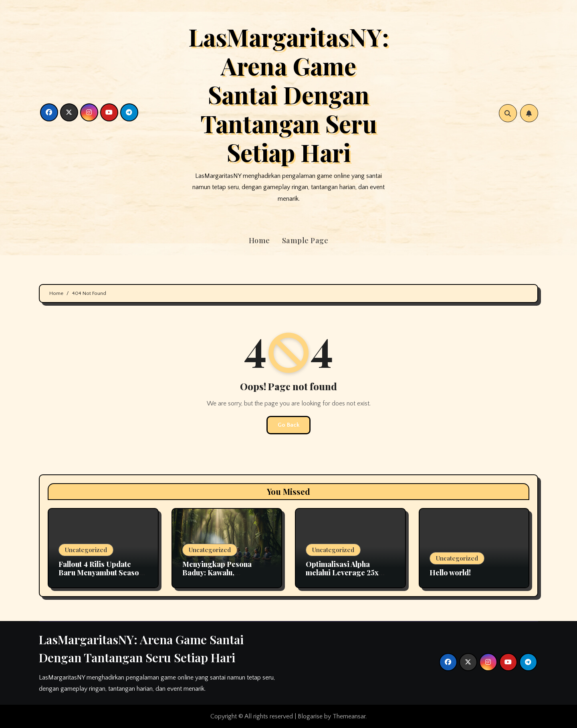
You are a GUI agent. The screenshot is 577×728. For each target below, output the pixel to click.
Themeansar (349, 716)
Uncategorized (86, 550)
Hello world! (450, 573)
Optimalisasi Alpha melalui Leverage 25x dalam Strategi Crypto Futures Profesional (344, 577)
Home (259, 240)
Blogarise (310, 716)
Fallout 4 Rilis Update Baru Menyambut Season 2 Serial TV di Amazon (101, 573)
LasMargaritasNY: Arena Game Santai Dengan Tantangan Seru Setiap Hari (289, 94)
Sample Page (305, 240)
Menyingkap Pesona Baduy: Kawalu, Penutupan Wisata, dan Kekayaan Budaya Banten (225, 577)
